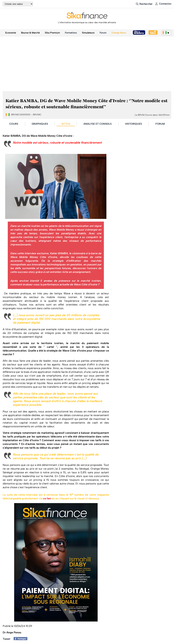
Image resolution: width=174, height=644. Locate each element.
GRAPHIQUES (40, 124)
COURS (14, 124)
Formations (71, 33)
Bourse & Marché (30, 33)
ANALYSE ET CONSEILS (98, 124)
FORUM (160, 124)
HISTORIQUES (134, 124)
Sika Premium (52, 33)
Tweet (6, 639)
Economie (11, 33)
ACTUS (66, 124)
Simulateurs (88, 33)
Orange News (119, 33)
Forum (103, 33)
